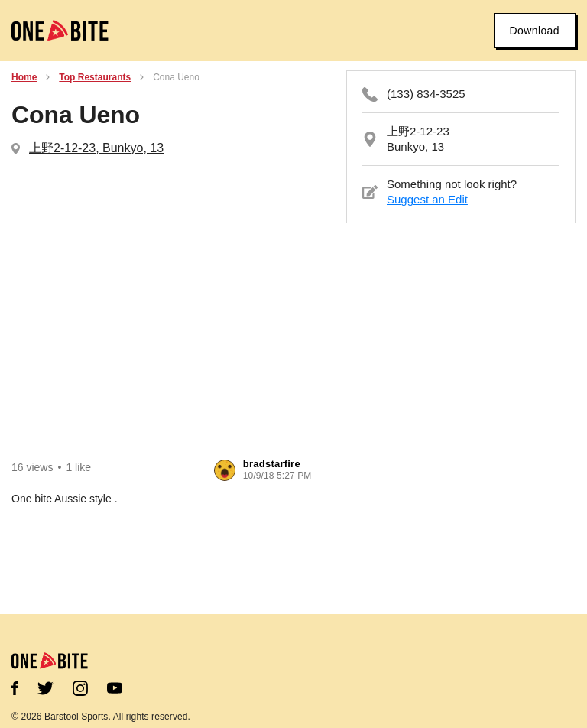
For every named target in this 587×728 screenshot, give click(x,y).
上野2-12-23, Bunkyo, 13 (96, 148)
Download (535, 31)
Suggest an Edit (427, 199)
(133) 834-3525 (426, 94)
